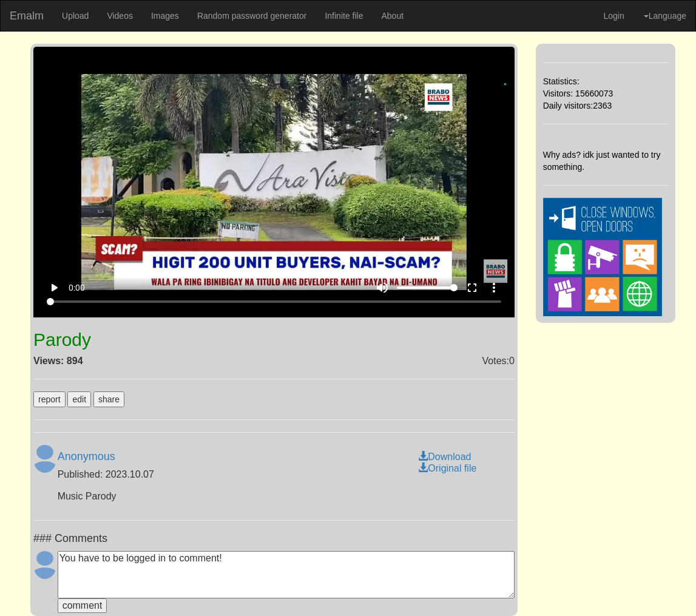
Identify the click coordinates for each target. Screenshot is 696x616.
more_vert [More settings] (494, 288)
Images (165, 16)
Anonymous (86, 456)
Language (665, 16)
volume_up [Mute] (382, 288)
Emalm (27, 16)
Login (613, 16)
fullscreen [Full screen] (472, 288)
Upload (75, 16)
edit (79, 399)
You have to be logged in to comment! (286, 575)
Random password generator (252, 16)
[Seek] (274, 302)
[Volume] (427, 288)
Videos (120, 16)
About (392, 16)
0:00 (77, 288)
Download (444, 457)
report (49, 399)
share (109, 399)
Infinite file (344, 16)
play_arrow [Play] (54, 288)
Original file (447, 468)
